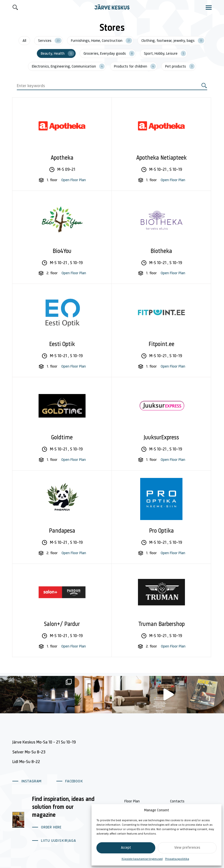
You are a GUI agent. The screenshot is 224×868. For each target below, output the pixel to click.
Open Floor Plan (74, 180)
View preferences (187, 848)
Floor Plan (132, 801)
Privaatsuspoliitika (177, 859)
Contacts (177, 801)
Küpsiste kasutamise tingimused (142, 859)
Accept (126, 848)
